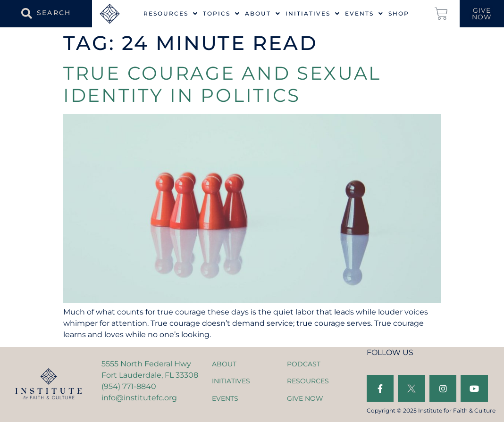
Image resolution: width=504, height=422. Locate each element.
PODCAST (304, 364)
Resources (171, 14)
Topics (222, 14)
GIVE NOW (305, 398)
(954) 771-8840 (129, 386)
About (263, 14)
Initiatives (313, 14)
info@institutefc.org (139, 398)
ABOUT (224, 364)
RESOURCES (308, 381)
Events (364, 14)
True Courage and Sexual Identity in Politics (222, 84)
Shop (399, 14)
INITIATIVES (231, 381)
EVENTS (225, 398)
